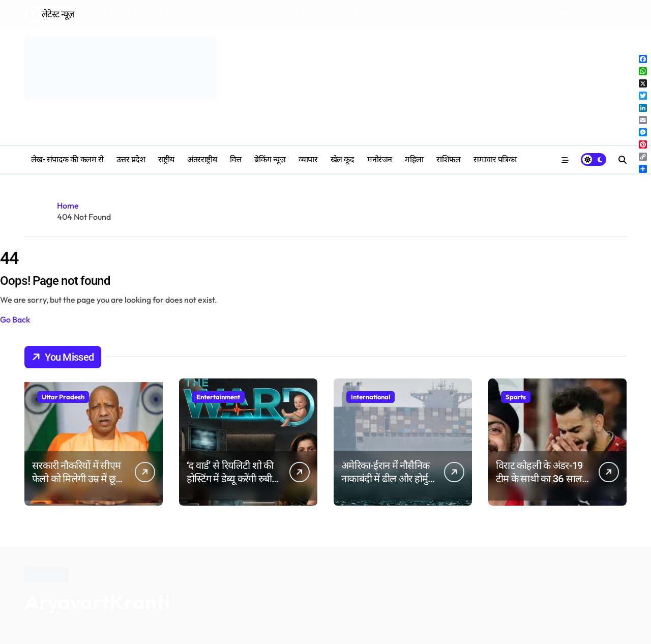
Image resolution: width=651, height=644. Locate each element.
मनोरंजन (380, 159)
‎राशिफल (448, 159)
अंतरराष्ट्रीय (202, 159)
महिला (414, 159)
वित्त (236, 159)
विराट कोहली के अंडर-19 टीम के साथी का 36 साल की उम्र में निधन (539, 479)
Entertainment (218, 397)
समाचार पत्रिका (495, 159)
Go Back (15, 319)
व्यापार (308, 159)
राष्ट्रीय (166, 159)
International (371, 397)
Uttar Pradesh (63, 397)
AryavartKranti (97, 602)
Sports (516, 397)
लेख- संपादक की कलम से (67, 159)
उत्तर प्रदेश (131, 159)
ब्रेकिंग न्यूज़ (270, 159)
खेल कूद (343, 159)
